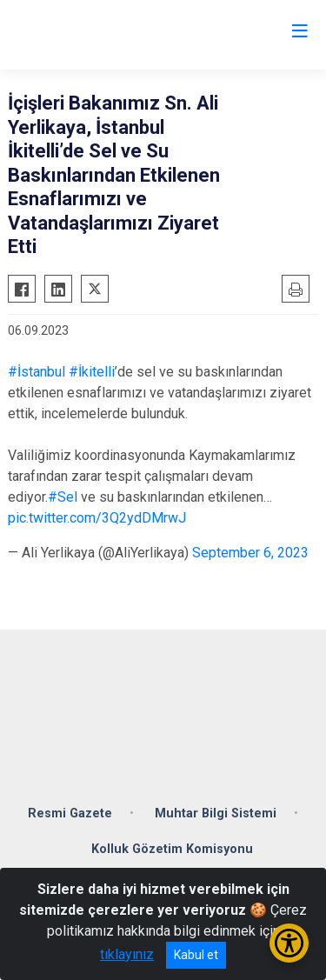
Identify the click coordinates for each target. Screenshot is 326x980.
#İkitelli (92, 372)
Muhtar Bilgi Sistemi (216, 813)
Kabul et (196, 955)
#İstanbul (37, 372)
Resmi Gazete (70, 813)
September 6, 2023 (250, 553)
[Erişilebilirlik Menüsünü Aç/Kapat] (289, 943)
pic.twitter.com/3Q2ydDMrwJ (97, 518)
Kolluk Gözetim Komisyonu (172, 849)
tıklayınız (127, 954)
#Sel (63, 497)
